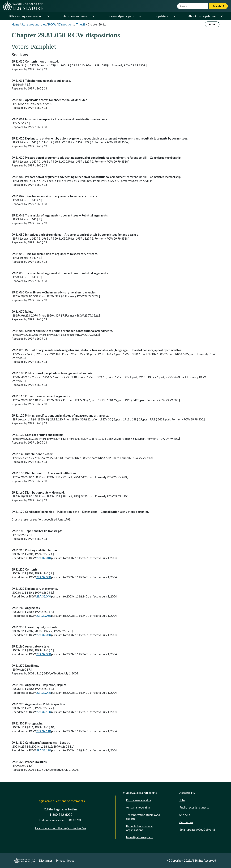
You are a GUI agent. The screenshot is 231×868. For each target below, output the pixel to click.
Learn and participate (121, 16)
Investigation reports (139, 837)
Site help (185, 815)
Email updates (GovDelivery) (197, 830)
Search (218, 6)
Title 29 (81, 24)
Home (15, 24)
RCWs (52, 24)
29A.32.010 (43, 558)
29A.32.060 (43, 616)
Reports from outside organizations (139, 828)
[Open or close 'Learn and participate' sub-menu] (140, 16)
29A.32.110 (43, 731)
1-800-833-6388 (74, 820)
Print (212, 24)
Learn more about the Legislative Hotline (61, 828)
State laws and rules (75, 16)
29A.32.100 (43, 712)
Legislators (161, 16)
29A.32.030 (43, 577)
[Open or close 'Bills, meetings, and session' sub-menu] (48, 16)
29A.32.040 (43, 596)
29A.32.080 (43, 654)
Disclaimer (46, 860)
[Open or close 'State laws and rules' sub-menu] (93, 16)
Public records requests (194, 807)
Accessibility (187, 793)
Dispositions (66, 24)
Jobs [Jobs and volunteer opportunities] (182, 800)
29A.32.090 (43, 693)
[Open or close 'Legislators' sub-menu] (174, 16)
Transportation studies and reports (143, 817)
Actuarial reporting (138, 807)
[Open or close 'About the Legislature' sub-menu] (222, 16)
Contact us (186, 822)
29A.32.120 (43, 750)
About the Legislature (202, 16)
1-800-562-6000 (61, 815)
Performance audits (139, 800)
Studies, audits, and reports (140, 793)
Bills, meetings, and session (26, 16)
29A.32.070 (43, 635)
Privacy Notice (65, 860)
